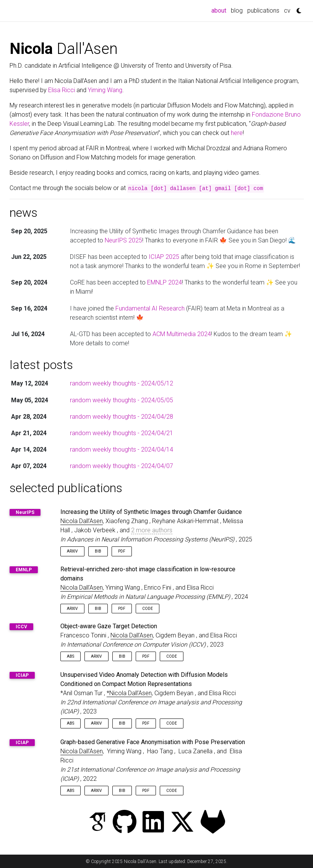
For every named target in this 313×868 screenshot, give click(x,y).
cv (287, 11)
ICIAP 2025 (164, 257)
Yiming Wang (105, 90)
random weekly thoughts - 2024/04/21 (122, 433)
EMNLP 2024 (165, 282)
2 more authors (152, 530)
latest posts (41, 365)
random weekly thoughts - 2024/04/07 (122, 466)
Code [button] (148, 609)
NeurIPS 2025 (123, 240)
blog (237, 11)
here (237, 133)
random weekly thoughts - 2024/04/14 (122, 449)
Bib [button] (98, 551)
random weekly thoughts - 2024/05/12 (122, 383)
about (220, 10)
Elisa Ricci (62, 90)
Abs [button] (71, 656)
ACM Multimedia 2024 (182, 334)
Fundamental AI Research (150, 308)
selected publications (66, 488)
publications (263, 11)
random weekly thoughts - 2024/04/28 (122, 417)
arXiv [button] (72, 551)
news (24, 213)
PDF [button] (122, 551)
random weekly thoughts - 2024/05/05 (122, 400)
